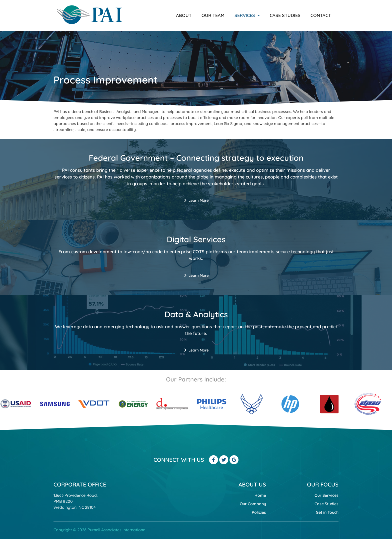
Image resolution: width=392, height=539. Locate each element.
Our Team (213, 15)
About (184, 15)
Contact (321, 15)
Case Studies (285, 15)
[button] (247, 15)
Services (247, 15)
